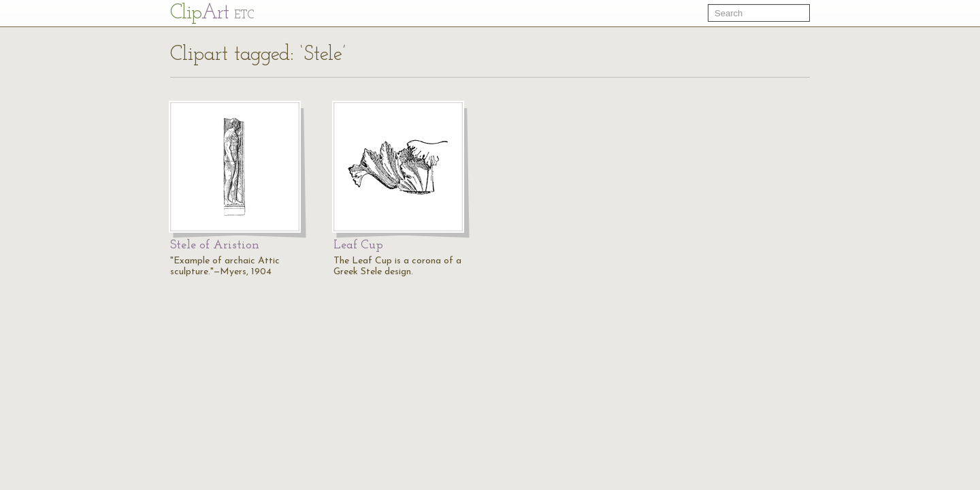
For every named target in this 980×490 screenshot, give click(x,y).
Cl (212, 13)
